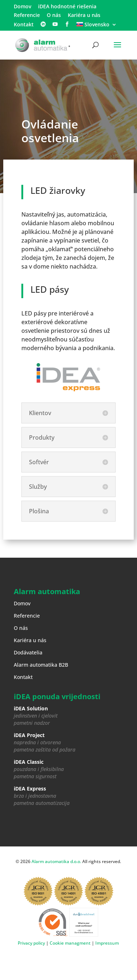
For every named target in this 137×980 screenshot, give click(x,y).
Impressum (107, 943)
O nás (54, 16)
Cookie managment (70, 943)
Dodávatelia (28, 652)
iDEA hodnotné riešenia (67, 7)
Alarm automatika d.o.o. (56, 861)
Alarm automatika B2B (41, 665)
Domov (22, 7)
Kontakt (24, 25)
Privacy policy (31, 943)
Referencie (27, 16)
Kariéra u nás (84, 16)
